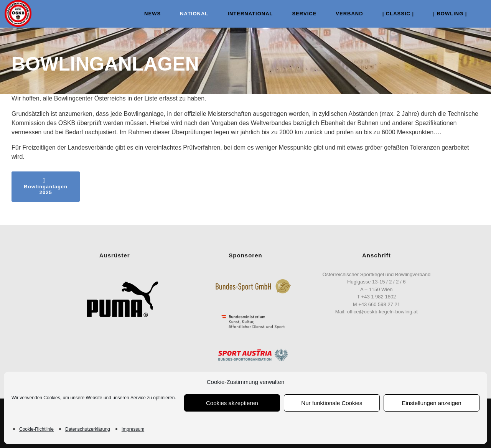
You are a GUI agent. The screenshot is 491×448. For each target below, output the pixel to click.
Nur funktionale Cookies (332, 403)
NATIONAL (188, 14)
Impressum (133, 429)
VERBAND (343, 14)
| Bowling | (443, 14)
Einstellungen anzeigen (431, 403)
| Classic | (391, 14)
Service (298, 14)
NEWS (146, 14)
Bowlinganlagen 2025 (46, 187)
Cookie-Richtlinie (36, 429)
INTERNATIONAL (244, 14)
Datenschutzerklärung (88, 429)
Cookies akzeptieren (232, 403)
